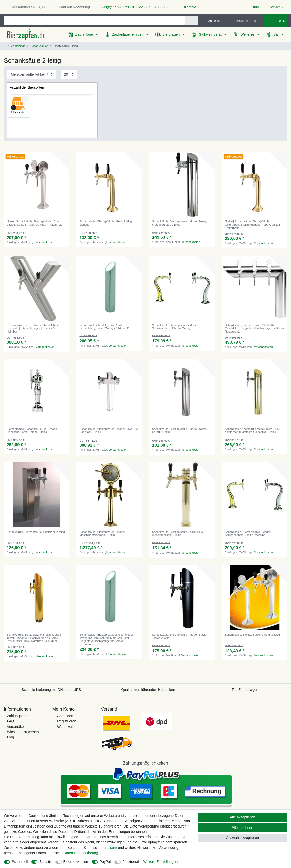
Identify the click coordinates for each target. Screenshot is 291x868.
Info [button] (256, 7)
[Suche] (191, 21)
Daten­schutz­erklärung (81, 853)
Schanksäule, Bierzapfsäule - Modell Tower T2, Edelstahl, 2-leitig (109, 430)
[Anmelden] (213, 21)
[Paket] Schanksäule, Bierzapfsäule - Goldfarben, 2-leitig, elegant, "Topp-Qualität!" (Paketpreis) (253, 225)
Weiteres (248, 34)
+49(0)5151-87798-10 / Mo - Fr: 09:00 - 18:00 (135, 7)
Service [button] (275, 7)
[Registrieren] (238, 21)
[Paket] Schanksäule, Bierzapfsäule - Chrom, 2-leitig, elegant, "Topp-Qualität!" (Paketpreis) (35, 223)
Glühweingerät (210, 34)
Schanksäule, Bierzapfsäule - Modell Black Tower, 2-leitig (179, 636)
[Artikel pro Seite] (69, 75)
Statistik (45, 862)
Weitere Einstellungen (160, 862)
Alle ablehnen (242, 828)
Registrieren (67, 721)
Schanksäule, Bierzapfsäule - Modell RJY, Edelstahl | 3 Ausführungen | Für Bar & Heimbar (33, 328)
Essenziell (20, 862)
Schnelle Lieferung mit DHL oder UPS (51, 690)
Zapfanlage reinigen (128, 34)
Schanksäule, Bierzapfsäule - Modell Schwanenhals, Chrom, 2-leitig (175, 327)
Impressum (108, 848)
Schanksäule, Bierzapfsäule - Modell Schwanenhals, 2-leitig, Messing (248, 533)
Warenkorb (66, 727)
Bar (277, 34)
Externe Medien (76, 862)
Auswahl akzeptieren (242, 838)
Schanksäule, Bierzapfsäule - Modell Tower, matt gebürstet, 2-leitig (180, 223)
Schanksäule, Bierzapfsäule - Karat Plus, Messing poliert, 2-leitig (178, 533)
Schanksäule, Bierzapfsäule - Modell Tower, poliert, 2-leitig (180, 430)
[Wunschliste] (258, 21)
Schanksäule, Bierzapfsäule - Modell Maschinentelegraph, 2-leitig (102, 533)
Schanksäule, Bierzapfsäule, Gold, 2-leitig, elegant (106, 223)
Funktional (131, 862)
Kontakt (188, 7)
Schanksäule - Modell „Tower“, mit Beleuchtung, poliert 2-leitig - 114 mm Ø (104, 327)
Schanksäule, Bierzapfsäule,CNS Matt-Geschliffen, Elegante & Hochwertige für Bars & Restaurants (255, 328)
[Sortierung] (32, 75)
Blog (10, 737)
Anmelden (65, 716)
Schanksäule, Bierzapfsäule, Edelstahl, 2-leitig (36, 532)
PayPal (105, 862)
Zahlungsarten (18, 716)
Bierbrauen (171, 34)
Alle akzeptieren (243, 817)
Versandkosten (45, 242)
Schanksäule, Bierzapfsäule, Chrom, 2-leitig (252, 635)
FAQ (10, 721)
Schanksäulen (39, 46)
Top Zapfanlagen (245, 690)
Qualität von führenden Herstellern (148, 690)
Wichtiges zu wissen (23, 732)
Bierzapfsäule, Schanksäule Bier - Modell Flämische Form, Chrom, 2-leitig (32, 430)
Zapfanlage (85, 34)
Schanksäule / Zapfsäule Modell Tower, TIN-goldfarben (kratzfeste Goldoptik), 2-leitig (253, 430)
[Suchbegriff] (94, 21)
